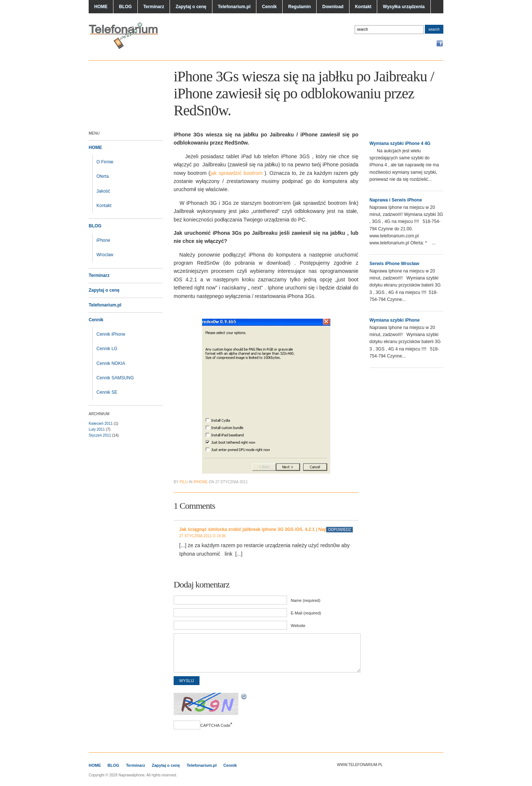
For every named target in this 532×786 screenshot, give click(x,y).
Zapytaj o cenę (191, 7)
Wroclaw (105, 255)
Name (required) (306, 600)
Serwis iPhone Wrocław (394, 264)
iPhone (103, 240)
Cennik (269, 7)
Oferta (103, 176)
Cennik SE (107, 392)
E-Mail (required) (306, 613)
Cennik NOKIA (111, 363)
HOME (101, 7)
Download (333, 7)
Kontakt (363, 7)
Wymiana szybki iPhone (395, 320)
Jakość (103, 191)
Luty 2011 (97, 429)
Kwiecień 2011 (101, 424)
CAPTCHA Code (215, 725)
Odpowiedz (340, 530)
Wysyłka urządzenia (404, 7)
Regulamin (299, 7)
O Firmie (105, 162)
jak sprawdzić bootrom (237, 173)
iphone (201, 482)
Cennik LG (107, 349)
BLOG (125, 7)
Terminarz (154, 7)
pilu (184, 482)
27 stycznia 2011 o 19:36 (202, 536)
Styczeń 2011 (100, 435)
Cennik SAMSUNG (115, 378)
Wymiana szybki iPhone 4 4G (400, 143)
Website (298, 626)
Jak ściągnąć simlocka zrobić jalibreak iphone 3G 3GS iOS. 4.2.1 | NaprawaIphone (265, 529)
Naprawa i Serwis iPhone (396, 200)
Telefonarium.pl (234, 7)
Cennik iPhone (111, 334)
